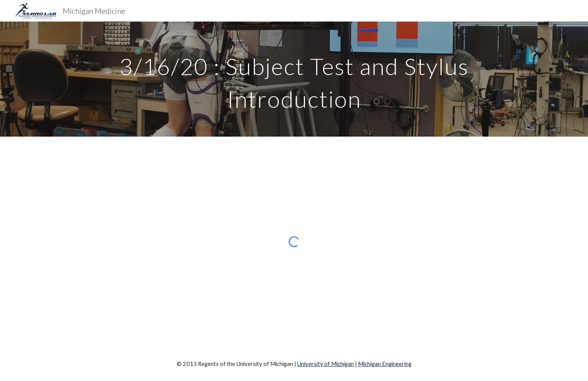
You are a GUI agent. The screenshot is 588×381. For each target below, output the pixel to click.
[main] (294, 79)
